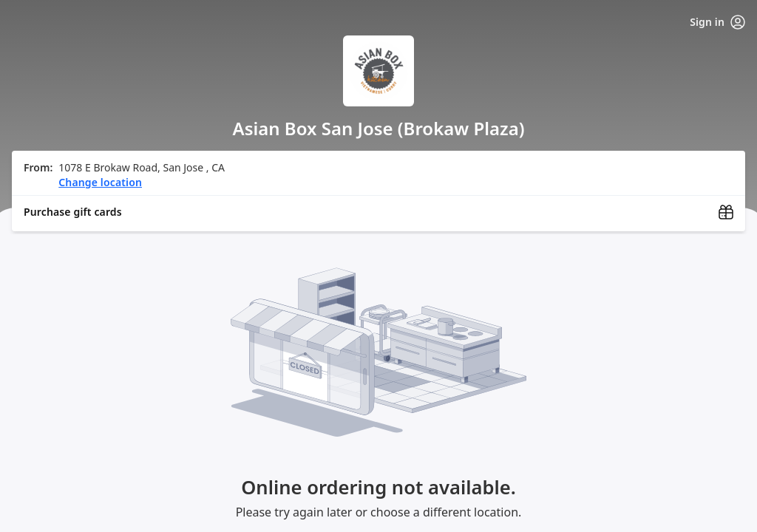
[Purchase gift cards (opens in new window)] (378, 212)
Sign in (717, 22)
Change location (100, 182)
